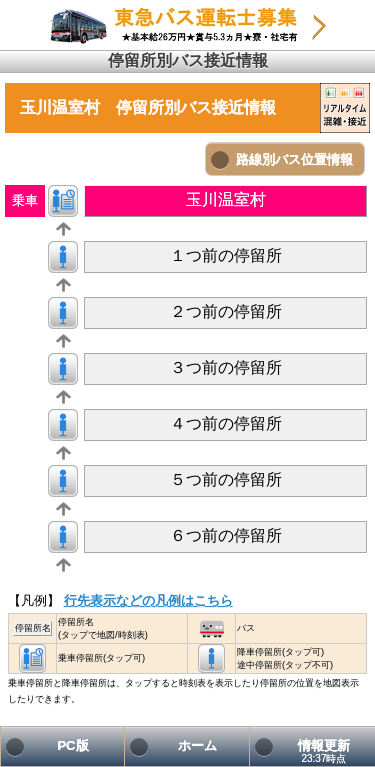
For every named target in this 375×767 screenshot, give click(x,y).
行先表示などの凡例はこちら (148, 600)
